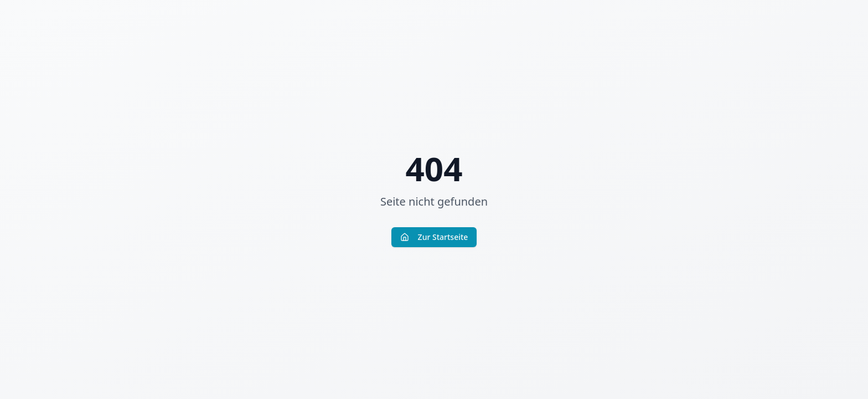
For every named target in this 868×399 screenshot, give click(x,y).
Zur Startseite (434, 237)
